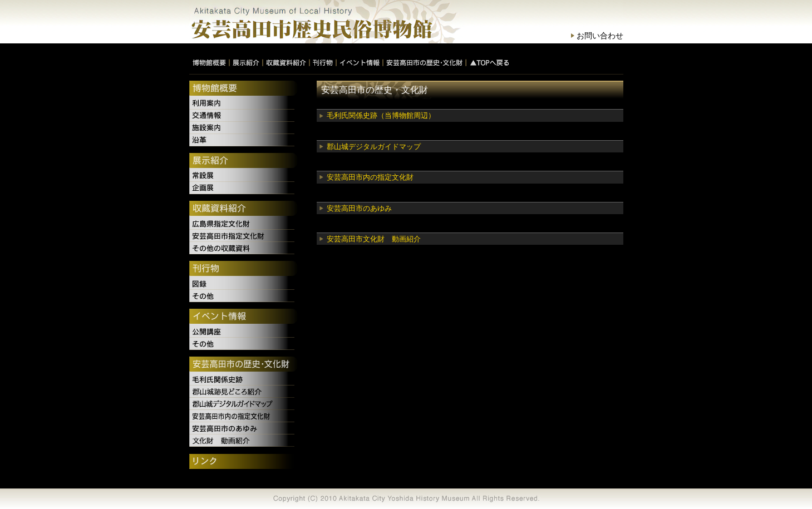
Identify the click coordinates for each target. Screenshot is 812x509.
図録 (243, 284)
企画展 (243, 188)
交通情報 (243, 116)
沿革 (243, 140)
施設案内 (243, 128)
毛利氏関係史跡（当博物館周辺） (381, 115)
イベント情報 (243, 317)
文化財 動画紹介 (243, 441)
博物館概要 (243, 89)
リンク (243, 462)
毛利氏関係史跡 (243, 379)
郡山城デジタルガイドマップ (374, 147)
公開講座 (243, 332)
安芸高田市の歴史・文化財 (243, 365)
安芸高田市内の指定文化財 (370, 177)
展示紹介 (243, 161)
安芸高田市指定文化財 (243, 236)
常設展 (243, 176)
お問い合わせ (600, 36)
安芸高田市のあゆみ (359, 208)
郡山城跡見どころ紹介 (243, 392)
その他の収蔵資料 (243, 248)
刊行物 (243, 269)
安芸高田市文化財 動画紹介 (374, 239)
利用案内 (243, 103)
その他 (243, 296)
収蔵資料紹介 (243, 209)
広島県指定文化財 (243, 224)
